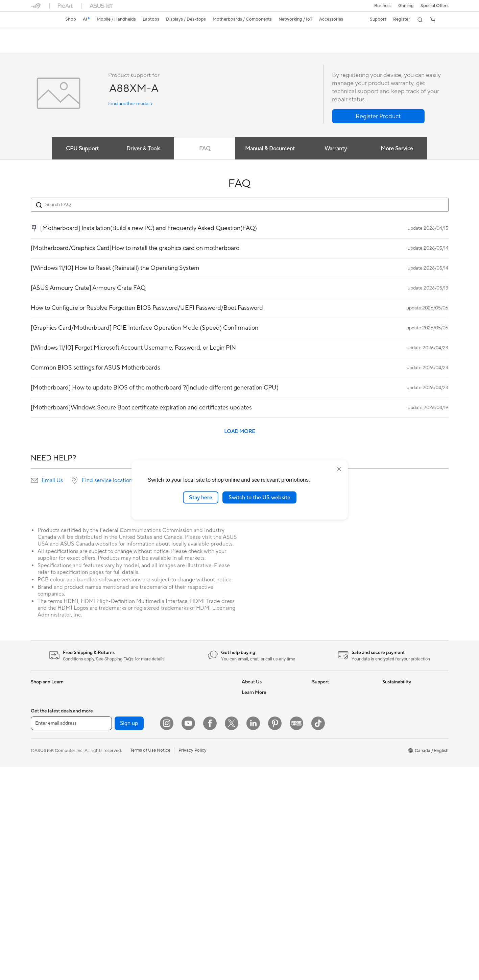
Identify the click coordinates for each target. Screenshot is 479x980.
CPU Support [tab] (78, 149)
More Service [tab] (402, 149)
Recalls (319, 804)
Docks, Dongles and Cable (197, 810)
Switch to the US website (259, 497)
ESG (387, 693)
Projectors (41, 785)
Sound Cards (113, 774)
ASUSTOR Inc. (256, 763)
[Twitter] (232, 936)
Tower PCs (41, 805)
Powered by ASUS (260, 855)
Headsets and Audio (190, 769)
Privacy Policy (193, 963)
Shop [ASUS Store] (71, 19)
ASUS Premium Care (333, 693)
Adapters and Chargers (194, 800)
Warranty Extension (332, 824)
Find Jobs (251, 703)
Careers (250, 774)
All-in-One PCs (45, 795)
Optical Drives (115, 784)
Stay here (201, 497)
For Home (41, 713)
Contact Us (324, 743)
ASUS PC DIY (255, 814)
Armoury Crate (257, 896)
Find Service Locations (335, 763)
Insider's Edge (256, 845)
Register (401, 19)
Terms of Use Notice (150, 963)
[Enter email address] (71, 936)
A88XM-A (46, 35)
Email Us (52, 481)
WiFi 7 (107, 815)
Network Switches (189, 708)
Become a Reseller (260, 825)
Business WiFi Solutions (194, 718)
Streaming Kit (184, 779)
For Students (44, 744)
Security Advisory (330, 814)
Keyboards (181, 749)
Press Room (254, 743)
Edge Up (250, 835)
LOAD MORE (240, 432)
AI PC (247, 794)
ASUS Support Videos (334, 713)
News (247, 733)
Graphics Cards (116, 754)
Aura (246, 906)
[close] (339, 469)
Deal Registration (329, 753)
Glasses (108, 703)
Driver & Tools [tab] (141, 149)
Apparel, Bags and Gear (194, 789)
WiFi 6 (107, 825)
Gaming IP (181, 830)
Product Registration (333, 784)
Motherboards (115, 723)
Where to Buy (256, 753)
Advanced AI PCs (259, 885)
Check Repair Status (333, 723)
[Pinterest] (275, 936)
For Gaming (42, 754)
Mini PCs (40, 835)
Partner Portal (256, 804)
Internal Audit (255, 713)
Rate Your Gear (257, 865)
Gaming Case (114, 733)
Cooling (108, 744)
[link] (42, 20)
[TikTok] (318, 936)
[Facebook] (210, 936)
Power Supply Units (120, 764)
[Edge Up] (296, 936)
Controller (181, 820)
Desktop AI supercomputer (198, 728)
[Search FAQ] (240, 205)
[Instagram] (167, 936)
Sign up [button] (129, 936)
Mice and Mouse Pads (192, 759)
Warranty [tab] (338, 149)
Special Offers (435, 6)
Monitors (40, 775)
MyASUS (321, 774)
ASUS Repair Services (334, 703)
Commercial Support (333, 733)
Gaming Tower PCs (50, 815)
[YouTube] (188, 936)
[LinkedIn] (253, 936)
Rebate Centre (327, 794)
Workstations (114, 693)
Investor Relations (260, 723)
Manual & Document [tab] (271, 149)
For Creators (44, 734)
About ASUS (254, 693)
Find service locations (108, 481)
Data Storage (114, 794)
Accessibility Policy (261, 875)
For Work (40, 724)
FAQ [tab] (205, 149)
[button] (382, 6)
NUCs (37, 825)
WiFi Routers (113, 835)
